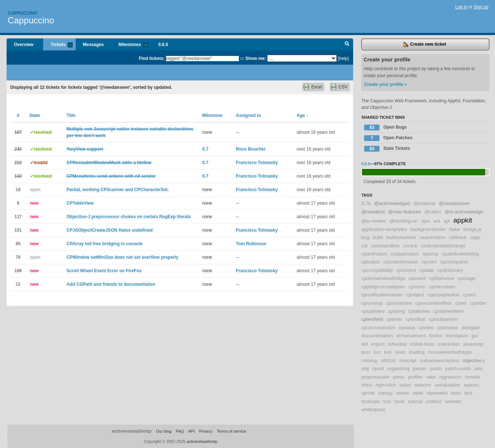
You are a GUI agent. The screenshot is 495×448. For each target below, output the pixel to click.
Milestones (130, 45)
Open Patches (388, 138)
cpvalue (407, 328)
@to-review (373, 221)
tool (387, 401)
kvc (377, 352)
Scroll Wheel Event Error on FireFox (104, 271)
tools (400, 401)
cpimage (466, 278)
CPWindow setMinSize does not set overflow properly (122, 257)
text (468, 393)
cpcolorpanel (454, 262)
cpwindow (447, 328)
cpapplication (405, 254)
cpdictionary (450, 270)
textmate (371, 401)
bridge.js (472, 229)
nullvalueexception (440, 360)
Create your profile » (386, 84)
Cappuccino (22, 13)
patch (436, 369)
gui (475, 336)
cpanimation (374, 254)
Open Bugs (385, 128)
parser (420, 369)
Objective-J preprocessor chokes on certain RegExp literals (129, 217)
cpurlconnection (378, 328)
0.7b (366, 203)
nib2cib (388, 360)
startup (385, 393)
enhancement (411, 336)
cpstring (397, 311)
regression (450, 377)
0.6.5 (163, 45)
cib (364, 246)
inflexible (397, 344)
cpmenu (417, 287)
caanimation (433, 237)
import (378, 344)
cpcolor (429, 262)
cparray (430, 254)
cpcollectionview (400, 262)
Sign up (481, 7)
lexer (400, 352)
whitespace (373, 409)
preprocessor (375, 377)
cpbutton (371, 262)
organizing (398, 369)
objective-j (474, 360)
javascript (474, 344)
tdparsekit (437, 393)
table (418, 393)
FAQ (180, 431)
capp (475, 237)
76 (18, 257)
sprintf (368, 393)
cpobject (415, 295)
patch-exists (458, 369)
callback (458, 237)
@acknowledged (392, 203)
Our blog (163, 431)
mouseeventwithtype (450, 352)
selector (423, 385)
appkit (463, 220)
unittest (434, 401)
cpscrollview (399, 303)
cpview (426, 328)
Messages (93, 45)
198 (18, 271)
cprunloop (372, 303)
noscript (408, 360)
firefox (436, 336)
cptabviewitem (449, 311)
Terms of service (231, 431)
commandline (385, 246)
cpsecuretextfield (433, 303)
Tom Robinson (251, 244)
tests (456, 393)
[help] (343, 58)
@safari (433, 212)
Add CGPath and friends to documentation (111, 284)
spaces (471, 385)
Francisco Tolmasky (257, 163)
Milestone (212, 115)
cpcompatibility (377, 270)
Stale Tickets (387, 149)
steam (403, 393)
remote (473, 377)
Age (303, 115)
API (192, 431)
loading (417, 352)
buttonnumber (401, 237)
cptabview (419, 311)
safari (405, 385)
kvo (388, 352)
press (399, 377)
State (35, 115)
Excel (316, 87)
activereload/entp (131, 431)
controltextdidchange (443, 246)
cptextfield (372, 319)
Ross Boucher (251, 149)
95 (18, 244)
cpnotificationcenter (382, 295)
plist (478, 369)
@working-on (404, 221)
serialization (447, 385)
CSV (343, 87)
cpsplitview (373, 311)
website (453, 401)
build (378, 237)
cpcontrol (406, 270)
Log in (461, 7)
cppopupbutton (444, 295)
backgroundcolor (428, 229)
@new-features (405, 212)
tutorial (415, 401)
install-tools (422, 344)
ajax (426, 221)
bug (365, 237)
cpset (461, 303)
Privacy (206, 431)
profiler (415, 377)
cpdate (427, 270)
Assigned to (248, 115)
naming (369, 360)
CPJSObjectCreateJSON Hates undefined (109, 230)
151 (18, 230)
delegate (471, 328)
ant (437, 221)
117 (18, 217)
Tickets (58, 45)
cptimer (394, 319)
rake (431, 377)
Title (71, 115)
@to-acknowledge (464, 212)
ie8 (364, 344)
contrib (410, 246)
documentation (377, 336)
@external (424, 203)
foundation (457, 336)
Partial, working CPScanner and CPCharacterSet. (118, 190)
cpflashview (442, 278)
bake (455, 229)
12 (18, 284)
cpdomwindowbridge (383, 278)
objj (365, 369)
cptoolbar (416, 319)
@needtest (373, 212)
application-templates (384, 229)
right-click (386, 385)
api (447, 221)
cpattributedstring (460, 254)
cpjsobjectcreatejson (383, 287)
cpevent (417, 278)
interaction (449, 344)
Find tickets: (152, 58)
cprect (469, 295)
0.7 (205, 149)
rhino (366, 385)
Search (347, 45)
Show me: (256, 58)
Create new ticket (424, 45)
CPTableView (80, 203)
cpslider (478, 303)
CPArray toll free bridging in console (105, 244)
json (366, 352)
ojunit (378, 369)
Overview (24, 45)
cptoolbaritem (443, 319)
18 (18, 190)
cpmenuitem (442, 287)
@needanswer (454, 203)
